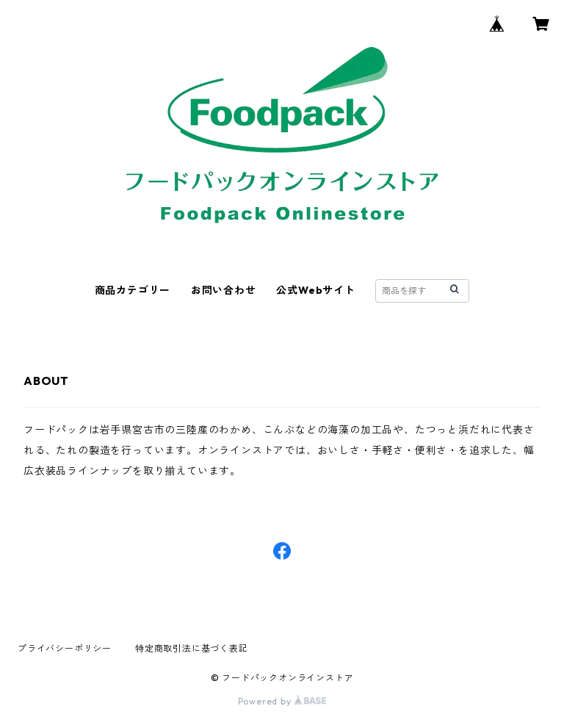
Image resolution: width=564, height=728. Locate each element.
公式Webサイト (315, 290)
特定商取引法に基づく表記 (192, 648)
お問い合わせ (224, 290)
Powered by (282, 701)
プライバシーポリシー (65, 648)
